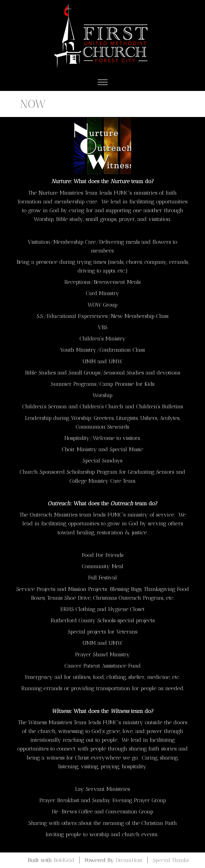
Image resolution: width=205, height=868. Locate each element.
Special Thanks (171, 860)
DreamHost (129, 860)
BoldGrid (64, 860)
